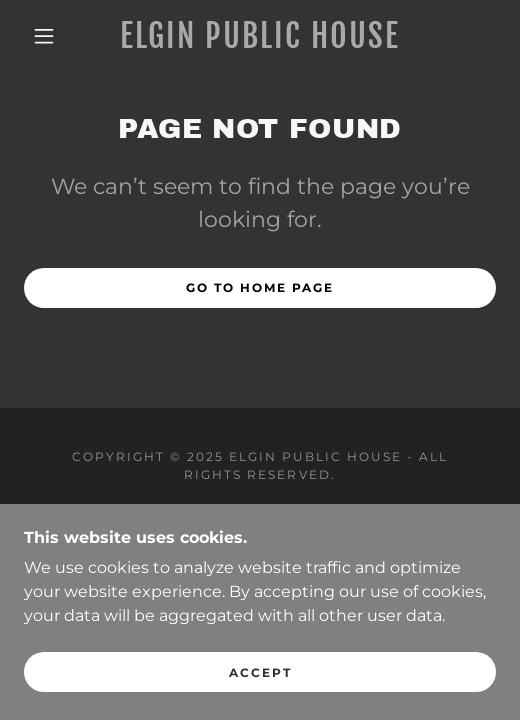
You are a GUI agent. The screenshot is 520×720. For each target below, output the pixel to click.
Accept (260, 672)
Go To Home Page (260, 287)
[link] (260, 36)
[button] (47, 36)
